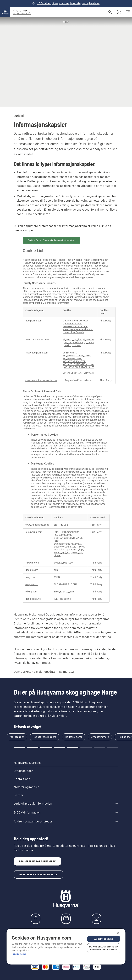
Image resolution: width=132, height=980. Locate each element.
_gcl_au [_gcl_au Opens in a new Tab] (66, 553)
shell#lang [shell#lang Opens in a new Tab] (79, 343)
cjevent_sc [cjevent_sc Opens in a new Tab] (77, 553)
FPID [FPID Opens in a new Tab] (64, 532)
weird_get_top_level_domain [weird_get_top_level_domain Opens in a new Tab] (78, 329)
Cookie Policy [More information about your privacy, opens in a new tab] (19, 954)
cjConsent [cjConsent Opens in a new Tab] (71, 550)
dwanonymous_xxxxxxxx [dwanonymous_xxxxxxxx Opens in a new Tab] (68, 544)
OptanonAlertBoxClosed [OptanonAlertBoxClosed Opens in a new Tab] (76, 321)
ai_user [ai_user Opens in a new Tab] (67, 340)
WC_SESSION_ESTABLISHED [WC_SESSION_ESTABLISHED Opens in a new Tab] (79, 367)
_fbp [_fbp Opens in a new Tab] (81, 550)
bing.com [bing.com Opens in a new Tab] (30, 577)
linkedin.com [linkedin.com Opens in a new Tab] (32, 563)
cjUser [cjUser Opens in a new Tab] (57, 556)
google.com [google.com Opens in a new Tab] (32, 570)
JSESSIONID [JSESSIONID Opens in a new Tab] (70, 353)
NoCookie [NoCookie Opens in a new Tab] (59, 550)
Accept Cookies (104, 939)
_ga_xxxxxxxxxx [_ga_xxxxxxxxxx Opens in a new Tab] (63, 535)
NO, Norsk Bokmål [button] (22, 14)
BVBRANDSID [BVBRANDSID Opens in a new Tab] (62, 538)
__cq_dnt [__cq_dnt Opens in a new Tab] (77, 340)
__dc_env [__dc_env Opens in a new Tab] (76, 345)
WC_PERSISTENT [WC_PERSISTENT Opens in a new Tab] (72, 359)
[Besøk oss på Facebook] (36, 919)
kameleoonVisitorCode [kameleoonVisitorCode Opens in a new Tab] (75, 327)
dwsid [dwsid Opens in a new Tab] (67, 345)
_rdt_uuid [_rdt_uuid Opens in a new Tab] (64, 525)
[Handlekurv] (119, 12)
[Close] (118, 933)
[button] (19, 747)
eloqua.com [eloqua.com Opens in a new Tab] (32, 584)
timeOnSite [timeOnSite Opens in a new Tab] (73, 532)
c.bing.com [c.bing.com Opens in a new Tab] (31, 592)
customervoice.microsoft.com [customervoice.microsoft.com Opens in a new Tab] (41, 380)
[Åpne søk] (110, 12)
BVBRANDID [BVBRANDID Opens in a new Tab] (77, 538)
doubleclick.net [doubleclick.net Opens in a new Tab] (33, 599)
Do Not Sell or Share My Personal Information (51, 240)
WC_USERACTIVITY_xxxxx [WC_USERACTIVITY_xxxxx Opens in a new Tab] (77, 356)
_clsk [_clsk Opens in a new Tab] (57, 532)
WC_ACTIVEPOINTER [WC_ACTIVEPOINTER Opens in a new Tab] (74, 361)
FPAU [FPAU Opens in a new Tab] (81, 547)
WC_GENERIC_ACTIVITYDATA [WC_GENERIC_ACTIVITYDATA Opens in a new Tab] (79, 373)
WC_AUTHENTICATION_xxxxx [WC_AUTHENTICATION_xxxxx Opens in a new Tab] (79, 364)
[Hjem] (5, 12)
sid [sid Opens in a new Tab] (56, 525)
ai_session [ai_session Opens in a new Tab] (88, 340)
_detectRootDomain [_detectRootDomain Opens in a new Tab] (73, 332)
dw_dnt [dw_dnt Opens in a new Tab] (68, 343)
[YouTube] (96, 919)
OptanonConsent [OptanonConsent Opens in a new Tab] (72, 324)
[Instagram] (66, 919)
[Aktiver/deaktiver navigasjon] (128, 12)
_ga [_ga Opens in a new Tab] (75, 547)
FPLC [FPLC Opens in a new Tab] (57, 553)
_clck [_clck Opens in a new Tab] (57, 541)
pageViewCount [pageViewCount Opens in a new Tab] (63, 547)
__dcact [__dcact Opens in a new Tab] (90, 343)
